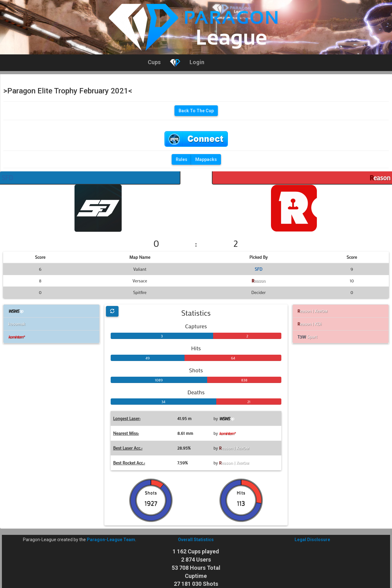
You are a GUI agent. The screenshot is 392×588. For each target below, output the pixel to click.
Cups (154, 62)
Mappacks (206, 159)
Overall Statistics (196, 540)
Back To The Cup (196, 111)
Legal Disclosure (312, 540)
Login (197, 62)
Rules (182, 159)
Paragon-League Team (111, 540)
